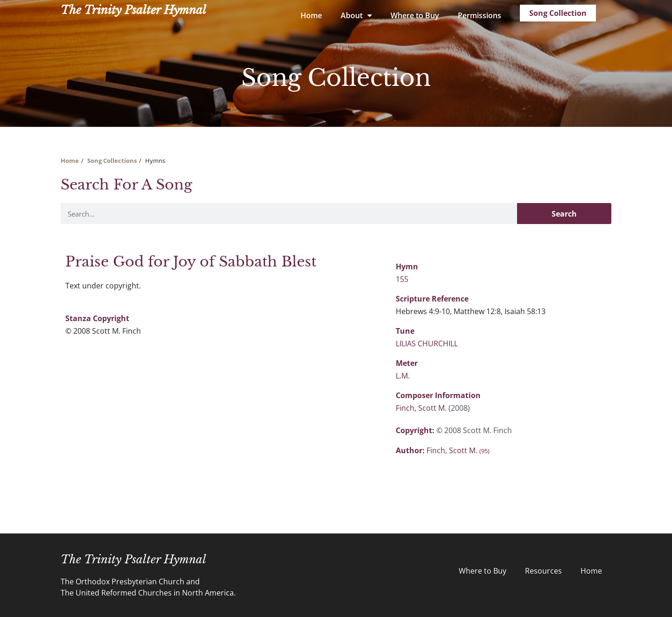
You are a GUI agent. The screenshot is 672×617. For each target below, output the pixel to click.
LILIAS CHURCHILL (427, 344)
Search (564, 214)
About (356, 15)
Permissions (479, 15)
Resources (543, 571)
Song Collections (112, 161)
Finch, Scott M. (422, 408)
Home (311, 15)
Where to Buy (415, 15)
